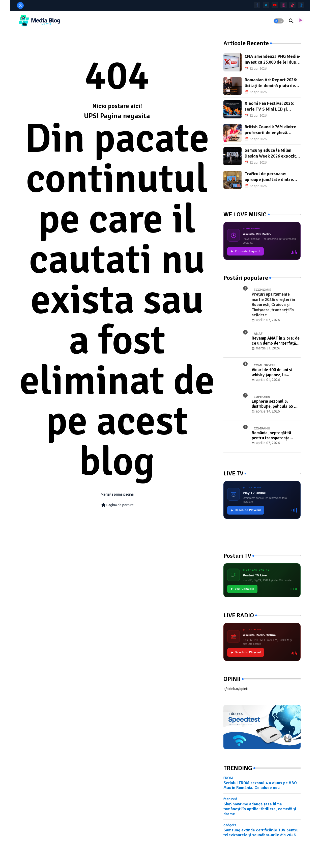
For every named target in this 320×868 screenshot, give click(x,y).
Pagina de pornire (117, 505)
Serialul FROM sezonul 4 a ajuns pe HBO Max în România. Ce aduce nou (260, 785)
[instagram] (284, 5)
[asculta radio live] (300, 21)
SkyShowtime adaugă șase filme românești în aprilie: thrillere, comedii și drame (260, 809)
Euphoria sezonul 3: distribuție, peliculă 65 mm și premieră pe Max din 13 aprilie (276, 404)
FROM (228, 778)
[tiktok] (292, 5)
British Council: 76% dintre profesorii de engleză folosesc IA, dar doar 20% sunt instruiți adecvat (270, 130)
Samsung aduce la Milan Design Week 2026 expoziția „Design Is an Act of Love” (272, 153)
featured (230, 799)
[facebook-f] (257, 5)
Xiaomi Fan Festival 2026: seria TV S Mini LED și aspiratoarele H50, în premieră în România (269, 106)
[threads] (301, 5)
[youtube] (275, 5)
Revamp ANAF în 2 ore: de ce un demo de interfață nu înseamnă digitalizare (276, 341)
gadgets (230, 825)
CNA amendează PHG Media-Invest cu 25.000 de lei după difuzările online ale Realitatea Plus (273, 59)
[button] (279, 21)
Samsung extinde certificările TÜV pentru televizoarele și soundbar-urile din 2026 (261, 833)
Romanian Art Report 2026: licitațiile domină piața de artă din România (271, 83)
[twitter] (266, 5)
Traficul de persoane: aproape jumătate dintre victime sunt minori (269, 177)
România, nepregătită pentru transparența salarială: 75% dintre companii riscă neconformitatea (271, 436)
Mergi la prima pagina (117, 494)
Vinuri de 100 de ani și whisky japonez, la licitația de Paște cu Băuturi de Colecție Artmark (272, 373)
